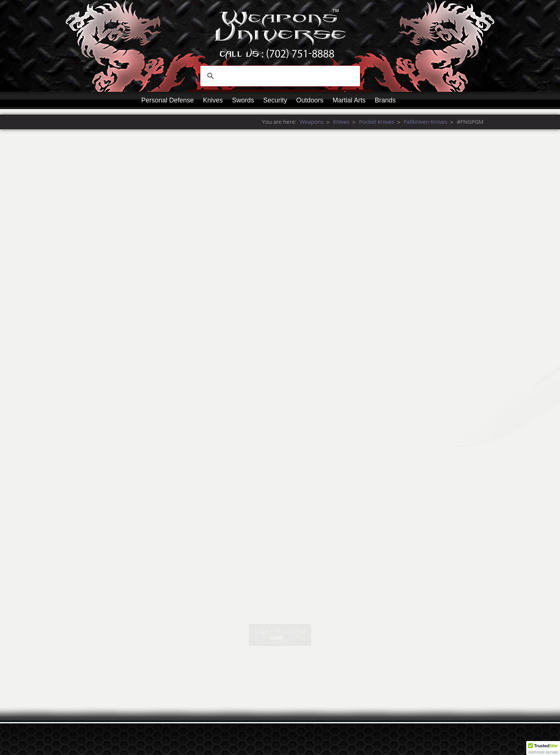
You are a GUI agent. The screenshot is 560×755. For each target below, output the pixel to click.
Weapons (479, 122)
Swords (243, 100)
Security (275, 100)
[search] (279, 76)
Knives (213, 100)
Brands (385, 100)
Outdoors (310, 100)
